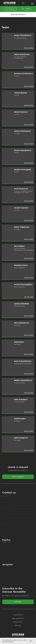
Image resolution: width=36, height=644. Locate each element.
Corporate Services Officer (23, 364)
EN (23, 3)
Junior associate (19, 383)
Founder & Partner (20, 38)
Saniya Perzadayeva (23, 35)
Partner (16, 76)
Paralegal (17, 421)
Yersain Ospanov (21, 208)
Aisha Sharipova (21, 438)
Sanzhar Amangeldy (23, 169)
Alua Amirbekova (21, 323)
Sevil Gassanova (21, 189)
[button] (10, 9)
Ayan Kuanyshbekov (23, 361)
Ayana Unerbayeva (22, 131)
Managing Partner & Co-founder (20, 58)
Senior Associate (19, 268)
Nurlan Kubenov (21, 112)
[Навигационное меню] (32, 4)
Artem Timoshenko (22, 54)
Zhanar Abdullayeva (23, 150)
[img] (7, 41)
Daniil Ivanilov (20, 419)
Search (28, 8)
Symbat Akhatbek (22, 304)
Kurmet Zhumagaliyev (23, 284)
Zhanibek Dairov (21, 265)
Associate (17, 325)
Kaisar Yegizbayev (22, 227)
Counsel (17, 133)
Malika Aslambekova (23, 380)
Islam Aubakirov (21, 399)
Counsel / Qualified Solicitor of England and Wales (23, 192)
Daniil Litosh (19, 342)
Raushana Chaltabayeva (24, 74)
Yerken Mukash (21, 93)
